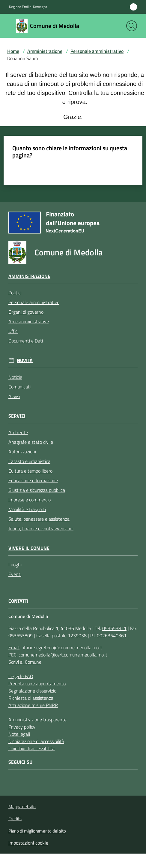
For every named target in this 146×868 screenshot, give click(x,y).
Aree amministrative (29, 321)
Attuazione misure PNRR (33, 705)
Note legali (19, 734)
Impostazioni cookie (28, 843)
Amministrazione (45, 51)
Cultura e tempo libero (30, 471)
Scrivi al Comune (25, 662)
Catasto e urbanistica (29, 461)
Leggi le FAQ (21, 676)
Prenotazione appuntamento (37, 684)
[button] (132, 26)
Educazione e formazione (33, 480)
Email (14, 647)
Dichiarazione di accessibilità (36, 741)
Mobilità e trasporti (27, 509)
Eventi (15, 574)
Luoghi (15, 565)
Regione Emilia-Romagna (28, 7)
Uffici (13, 331)
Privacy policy (22, 727)
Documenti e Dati (26, 341)
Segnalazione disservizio (32, 691)
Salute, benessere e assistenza (39, 519)
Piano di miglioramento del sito (37, 831)
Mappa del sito (22, 807)
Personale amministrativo (97, 51)
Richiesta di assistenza (31, 698)
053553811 (114, 628)
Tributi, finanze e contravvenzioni (41, 528)
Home (13, 51)
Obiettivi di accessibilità (31, 748)
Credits (15, 819)
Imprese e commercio (30, 500)
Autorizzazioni (22, 452)
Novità (25, 360)
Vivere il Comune (29, 548)
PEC (12, 655)
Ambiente (18, 432)
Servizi (17, 416)
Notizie (15, 377)
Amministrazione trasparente (37, 720)
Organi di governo (26, 312)
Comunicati (19, 387)
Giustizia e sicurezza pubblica (37, 490)
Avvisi (14, 396)
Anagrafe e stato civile (31, 442)
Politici (15, 293)
